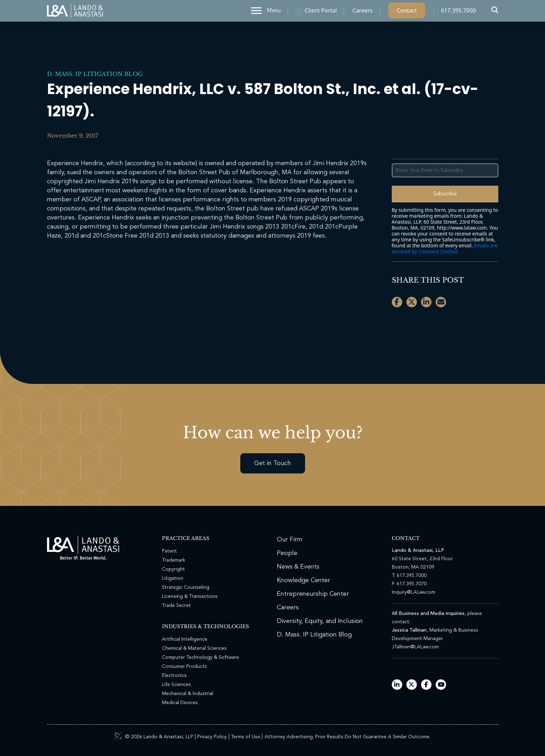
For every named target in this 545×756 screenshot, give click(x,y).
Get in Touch (273, 463)
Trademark (174, 560)
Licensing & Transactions (190, 596)
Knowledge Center (303, 580)
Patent (169, 551)
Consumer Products (184, 666)
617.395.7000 (458, 12)
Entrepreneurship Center (313, 594)
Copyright (173, 569)
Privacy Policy (212, 737)
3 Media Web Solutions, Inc (118, 736)
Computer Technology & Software (200, 657)
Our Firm (290, 540)
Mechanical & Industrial (188, 694)
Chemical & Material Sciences (194, 648)
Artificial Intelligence (185, 639)
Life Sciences (176, 685)
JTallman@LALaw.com (415, 647)
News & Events (298, 567)
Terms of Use (246, 737)
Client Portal (321, 12)
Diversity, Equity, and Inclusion (320, 621)
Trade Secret (176, 605)
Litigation (173, 578)
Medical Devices (180, 703)
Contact (407, 12)
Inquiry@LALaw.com (414, 592)
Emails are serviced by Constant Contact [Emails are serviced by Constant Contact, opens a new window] (445, 248)
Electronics (174, 676)
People (287, 553)
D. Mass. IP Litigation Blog (95, 74)
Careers (363, 12)
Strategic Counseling (186, 587)
